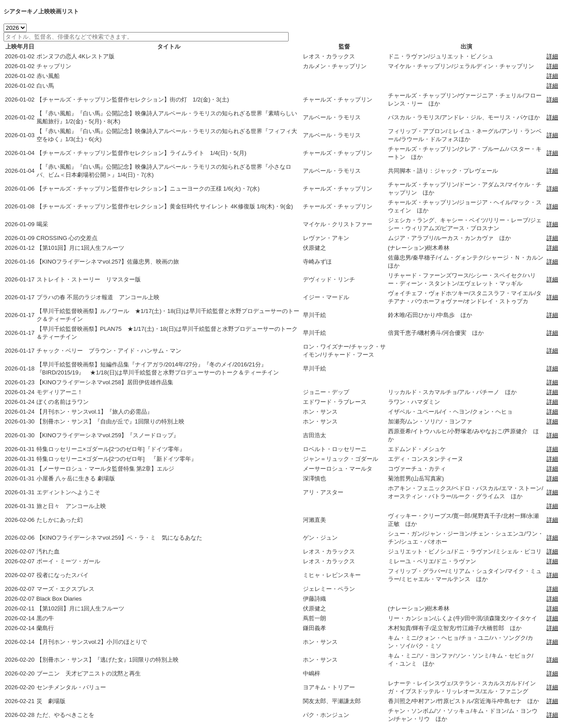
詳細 (552, 56)
